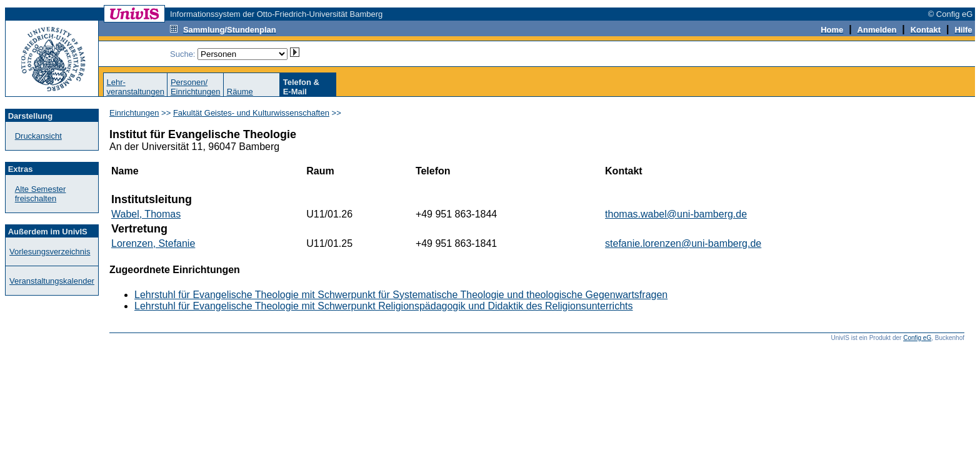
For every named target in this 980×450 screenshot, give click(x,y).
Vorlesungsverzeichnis (50, 252)
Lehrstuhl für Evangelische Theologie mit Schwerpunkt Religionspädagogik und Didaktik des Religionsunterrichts (383, 306)
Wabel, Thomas (146, 214)
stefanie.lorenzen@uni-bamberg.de (683, 243)
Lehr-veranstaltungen (135, 87)
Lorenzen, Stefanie (153, 243)
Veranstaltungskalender (52, 281)
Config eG (917, 338)
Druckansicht (38, 136)
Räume (240, 92)
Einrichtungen (134, 113)
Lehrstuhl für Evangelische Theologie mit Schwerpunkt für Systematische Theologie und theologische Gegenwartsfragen (401, 295)
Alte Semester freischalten (41, 194)
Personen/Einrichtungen (196, 87)
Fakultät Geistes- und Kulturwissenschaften (251, 113)
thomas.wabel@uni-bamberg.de (676, 214)
